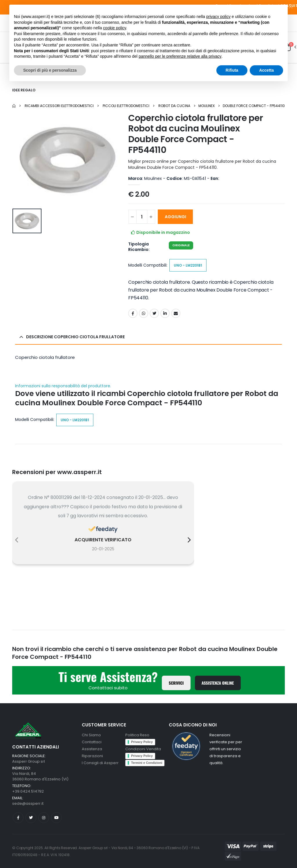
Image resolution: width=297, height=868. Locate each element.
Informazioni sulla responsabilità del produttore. (63, 386)
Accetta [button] (266, 70)
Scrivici (176, 683)
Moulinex (207, 106)
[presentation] (17, 540)
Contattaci (92, 742)
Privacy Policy (142, 742)
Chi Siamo (91, 735)
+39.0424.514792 (28, 791)
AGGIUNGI (175, 217)
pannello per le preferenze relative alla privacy (180, 56)
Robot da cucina (174, 106)
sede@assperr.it (28, 803)
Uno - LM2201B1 (188, 265)
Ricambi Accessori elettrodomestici (59, 106)
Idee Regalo (24, 90)
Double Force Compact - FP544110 (254, 106)
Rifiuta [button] (232, 70)
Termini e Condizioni (147, 763)
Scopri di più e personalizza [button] (50, 70)
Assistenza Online (218, 683)
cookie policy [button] (114, 28)
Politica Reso (137, 735)
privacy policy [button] (218, 17)
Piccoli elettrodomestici (126, 106)
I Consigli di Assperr (100, 763)
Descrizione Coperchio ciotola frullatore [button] (75, 337)
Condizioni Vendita (143, 749)
